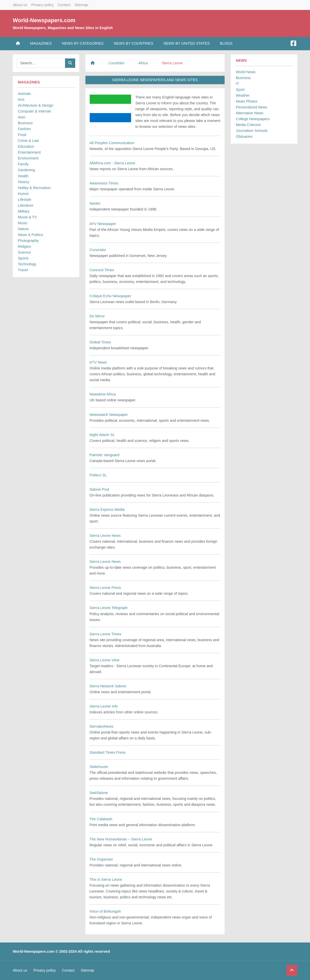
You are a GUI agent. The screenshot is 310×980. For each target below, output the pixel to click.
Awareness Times (104, 183)
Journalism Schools (252, 131)
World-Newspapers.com (44, 20)
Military (24, 211)
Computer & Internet (34, 111)
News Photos (247, 101)
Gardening (26, 170)
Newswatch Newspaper (109, 415)
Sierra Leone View (104, 660)
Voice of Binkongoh (105, 911)
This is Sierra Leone (106, 879)
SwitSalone (99, 793)
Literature (26, 205)
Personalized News (251, 107)
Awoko (95, 203)
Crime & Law (28, 141)
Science (24, 252)
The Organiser (101, 859)
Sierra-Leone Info (104, 706)
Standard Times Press (108, 752)
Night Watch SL (102, 435)
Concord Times (102, 270)
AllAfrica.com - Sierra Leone (112, 163)
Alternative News (250, 113)
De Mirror (97, 316)
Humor (23, 194)
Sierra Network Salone (108, 686)
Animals (24, 94)
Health (23, 176)
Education (26, 146)
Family (23, 164)
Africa (143, 63)
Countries (117, 63)
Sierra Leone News (105, 536)
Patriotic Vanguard (104, 455)
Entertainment (29, 152)
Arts (21, 100)
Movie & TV (27, 217)
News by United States (187, 43)
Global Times (100, 342)
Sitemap (81, 5)
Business (25, 123)
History (24, 182)
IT (237, 84)
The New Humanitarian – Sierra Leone (121, 839)
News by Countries (133, 43)
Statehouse (99, 767)
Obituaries (244, 137)
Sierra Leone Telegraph (108, 608)
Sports (23, 258)
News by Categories (83, 43)
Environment (28, 158)
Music (23, 223)
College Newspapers (253, 119)
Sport (240, 90)
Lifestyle (25, 200)
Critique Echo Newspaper (110, 296)
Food (22, 135)
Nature (23, 229)
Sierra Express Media (107, 510)
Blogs (226, 43)
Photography (28, 241)
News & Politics (30, 235)
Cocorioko (98, 250)
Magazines (41, 43)
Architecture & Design (36, 105)
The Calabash (101, 819)
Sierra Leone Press (105, 588)
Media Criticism (248, 125)
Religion (24, 246)
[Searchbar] (41, 63)
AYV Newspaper (103, 224)
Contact (64, 5)
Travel (23, 270)
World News (246, 72)
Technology (27, 264)
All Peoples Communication (112, 143)
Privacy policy (43, 5)
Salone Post (99, 489)
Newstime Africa (103, 394)
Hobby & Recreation (34, 188)
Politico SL (98, 475)
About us (20, 5)
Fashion (24, 129)
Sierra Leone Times (105, 634)
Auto (22, 117)
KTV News (98, 362)
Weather (243, 95)
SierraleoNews (101, 726)
